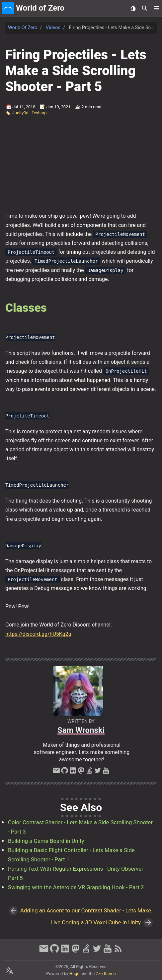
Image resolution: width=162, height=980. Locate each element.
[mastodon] (81, 772)
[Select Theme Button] (133, 8)
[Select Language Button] (9, 971)
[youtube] (106, 772)
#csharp (39, 113)
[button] (156, 8)
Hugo (75, 974)
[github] (65, 772)
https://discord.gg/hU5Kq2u (38, 634)
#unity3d (20, 113)
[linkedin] (73, 772)
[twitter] (98, 772)
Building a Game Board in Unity (46, 841)
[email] (56, 772)
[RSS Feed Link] (118, 952)
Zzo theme (106, 974)
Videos (53, 28)
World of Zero (23, 28)
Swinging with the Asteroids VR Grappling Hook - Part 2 (76, 887)
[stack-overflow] (89, 772)
